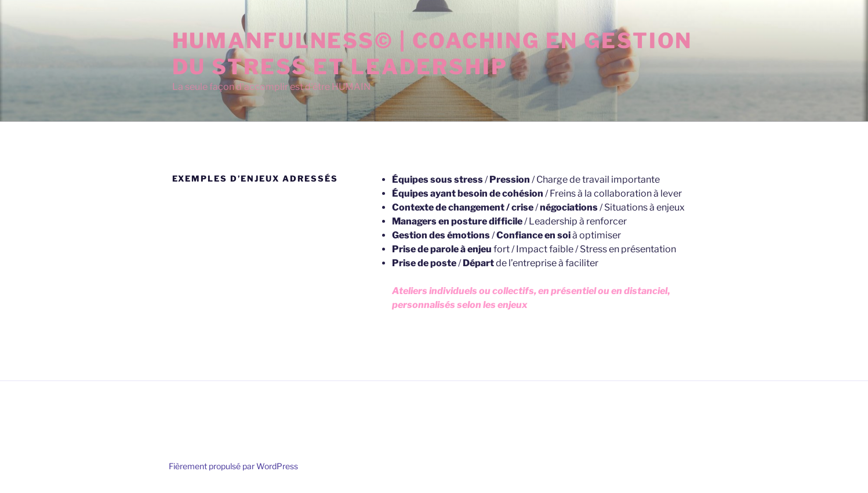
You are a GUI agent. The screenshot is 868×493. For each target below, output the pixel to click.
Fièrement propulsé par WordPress (233, 466)
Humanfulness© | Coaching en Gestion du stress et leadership (433, 54)
